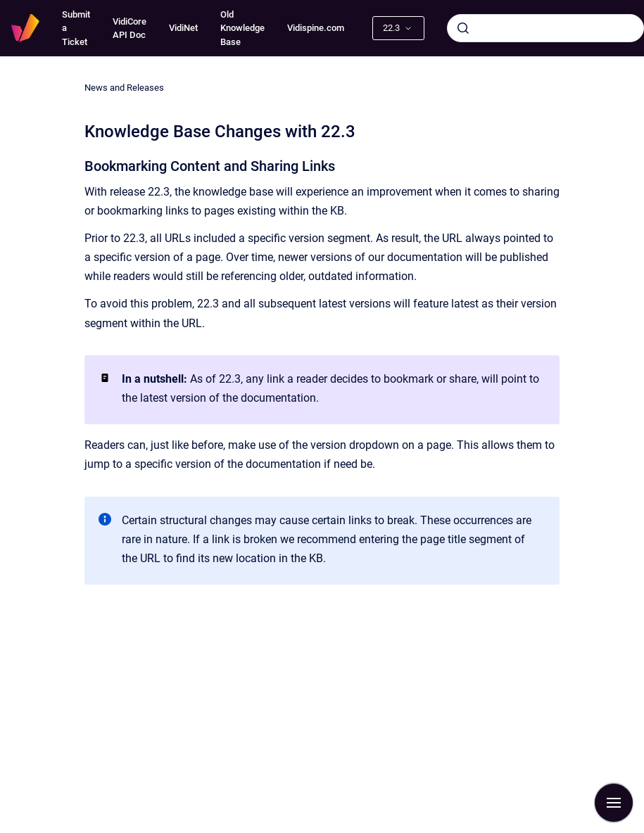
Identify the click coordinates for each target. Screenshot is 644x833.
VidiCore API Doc (130, 28)
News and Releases (124, 88)
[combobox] (545, 28)
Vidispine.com (316, 28)
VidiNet (183, 28)
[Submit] (463, 28)
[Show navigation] (614, 803)
